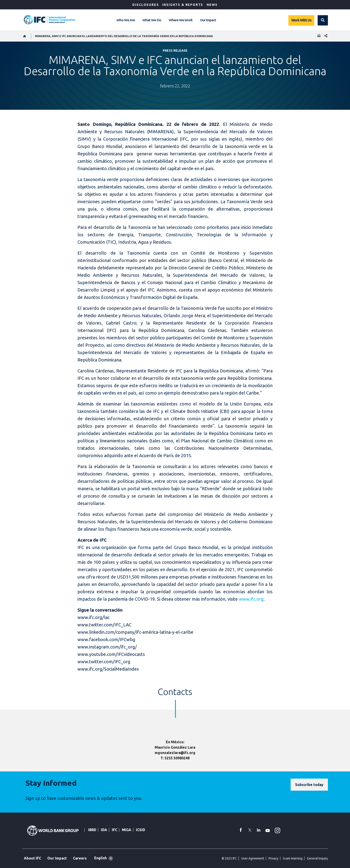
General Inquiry (317, 858)
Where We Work (181, 20)
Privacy (273, 858)
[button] (323, 20)
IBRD (92, 830)
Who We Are (126, 20)
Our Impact (208, 20)
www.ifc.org (251, 599)
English (100, 858)
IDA (104, 830)
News (212, 5)
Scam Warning (293, 858)
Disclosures (146, 5)
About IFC (32, 858)
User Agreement (253, 858)
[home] (25, 36)
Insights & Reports (183, 5)
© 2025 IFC (229, 858)
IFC (115, 830)
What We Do (152, 20)
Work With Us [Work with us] (301, 20)
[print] (318, 36)
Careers (80, 858)
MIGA (127, 830)
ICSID (141, 830)
